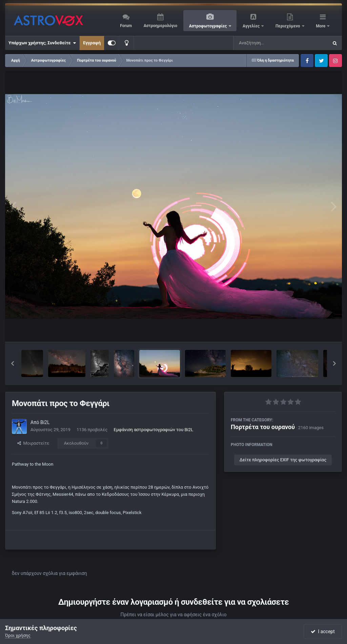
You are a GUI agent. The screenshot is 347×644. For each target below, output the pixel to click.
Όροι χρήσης (18, 635)
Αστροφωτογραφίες (209, 26)
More (321, 26)
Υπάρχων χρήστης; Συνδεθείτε (42, 43)
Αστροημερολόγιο (160, 26)
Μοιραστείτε (33, 443)
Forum (126, 26)
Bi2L (45, 422)
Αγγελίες (252, 26)
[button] (13, 363)
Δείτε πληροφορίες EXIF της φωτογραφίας (283, 460)
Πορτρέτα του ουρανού (263, 427)
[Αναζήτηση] (267, 43)
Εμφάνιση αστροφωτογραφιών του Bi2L (154, 430)
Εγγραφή (92, 43)
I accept (323, 631)
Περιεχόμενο (288, 26)
